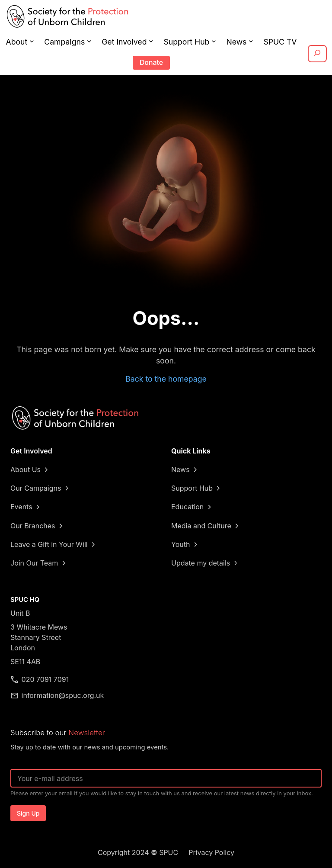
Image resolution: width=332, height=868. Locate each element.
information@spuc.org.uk (63, 695)
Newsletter (86, 733)
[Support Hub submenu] (214, 41)
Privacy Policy (211, 852)
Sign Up (28, 813)
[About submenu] (32, 41)
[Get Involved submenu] (151, 41)
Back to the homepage (166, 379)
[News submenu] (251, 41)
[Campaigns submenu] (89, 41)
